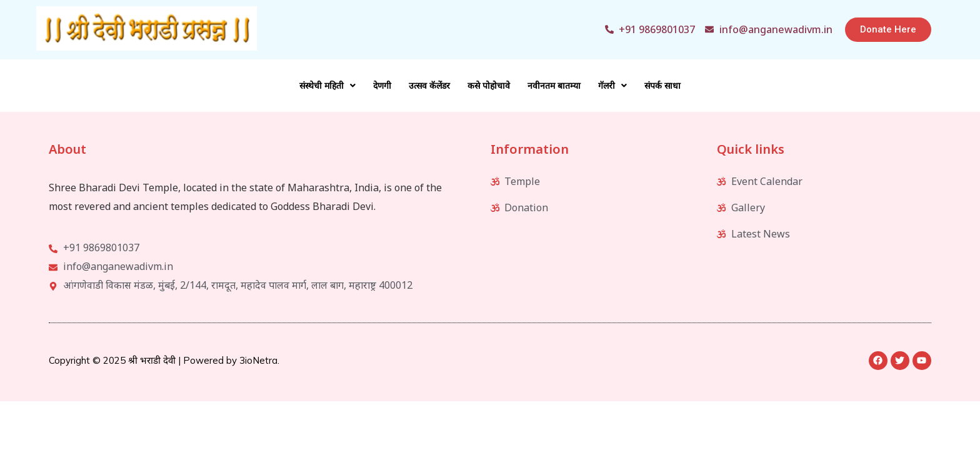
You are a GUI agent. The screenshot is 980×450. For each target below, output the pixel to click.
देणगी (382, 86)
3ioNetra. (259, 360)
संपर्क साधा (662, 86)
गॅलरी (612, 86)
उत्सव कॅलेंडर (429, 86)
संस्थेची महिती (327, 86)
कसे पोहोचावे (489, 86)
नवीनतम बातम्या (554, 86)
